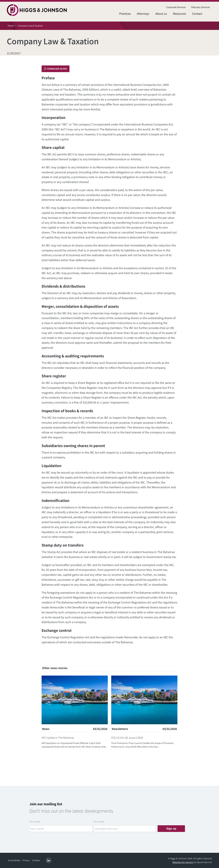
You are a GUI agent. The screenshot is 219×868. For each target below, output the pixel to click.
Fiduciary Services (201, 7)
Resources (179, 14)
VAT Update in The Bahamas (58, 738)
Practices (125, 14)
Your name (35, 822)
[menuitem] (176, 7)
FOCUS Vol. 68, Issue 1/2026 (127, 738)
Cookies (36, 860)
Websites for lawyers (183, 862)
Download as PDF (56, 69)
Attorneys (143, 14)
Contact (197, 14)
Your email (99, 822)
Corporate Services (176, 7)
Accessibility (14, 860)
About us (161, 14)
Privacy (26, 860)
